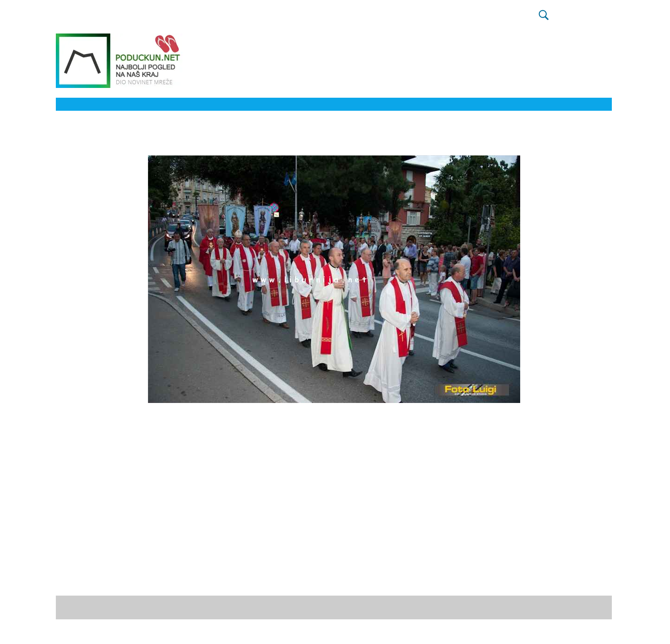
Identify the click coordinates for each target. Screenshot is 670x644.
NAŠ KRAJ (404, 19)
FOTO (345, 19)
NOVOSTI (134, 19)
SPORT (196, 19)
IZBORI (167, 19)
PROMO (519, 19)
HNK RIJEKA (233, 19)
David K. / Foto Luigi (118, 580)
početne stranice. (370, 607)
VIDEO (371, 19)
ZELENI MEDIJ (477, 19)
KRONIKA (275, 19)
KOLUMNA (313, 19)
